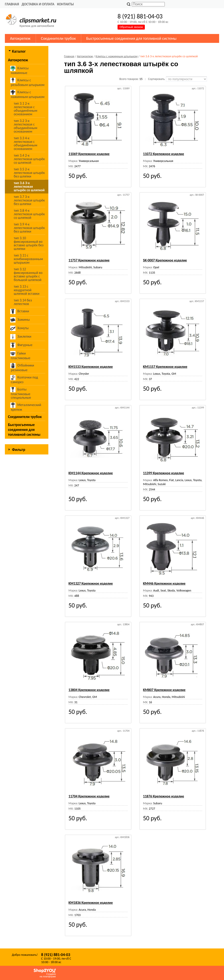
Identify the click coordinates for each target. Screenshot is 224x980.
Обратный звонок (131, 27)
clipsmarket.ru (38, 20)
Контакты (65, 4)
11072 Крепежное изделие (164, 154)
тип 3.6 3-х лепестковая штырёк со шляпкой (29, 186)
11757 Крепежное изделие (89, 260)
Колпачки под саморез (24, 379)
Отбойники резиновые (23, 367)
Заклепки (21, 337)
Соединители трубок (58, 38)
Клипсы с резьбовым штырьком (28, 82)
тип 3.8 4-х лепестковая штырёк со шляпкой (29, 214)
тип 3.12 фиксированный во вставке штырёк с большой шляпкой (28, 274)
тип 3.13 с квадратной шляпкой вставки (27, 290)
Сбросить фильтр (27, 502)
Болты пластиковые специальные (21, 393)
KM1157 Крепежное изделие (165, 367)
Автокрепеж (20, 38)
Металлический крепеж (26, 407)
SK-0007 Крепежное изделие (165, 260)
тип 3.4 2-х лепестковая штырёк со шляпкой (29, 159)
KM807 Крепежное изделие (164, 690)
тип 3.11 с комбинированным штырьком (28, 259)
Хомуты (20, 328)
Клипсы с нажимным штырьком (28, 94)
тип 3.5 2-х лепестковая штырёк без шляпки (29, 173)
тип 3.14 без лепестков (23, 302)
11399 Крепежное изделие (164, 473)
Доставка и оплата (38, 4)
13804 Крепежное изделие (89, 690)
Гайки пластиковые (21, 356)
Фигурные (22, 345)
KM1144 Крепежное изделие (91, 473)
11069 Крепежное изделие (89, 154)
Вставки (20, 311)
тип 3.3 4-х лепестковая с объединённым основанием (26, 143)
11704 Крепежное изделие (89, 796)
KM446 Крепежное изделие (164, 583)
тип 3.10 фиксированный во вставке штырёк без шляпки (29, 243)
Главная (12, 4)
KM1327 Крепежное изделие (91, 583)
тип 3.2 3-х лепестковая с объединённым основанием (26, 126)
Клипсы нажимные (20, 70)
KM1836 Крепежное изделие (91, 903)
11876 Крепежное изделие (164, 796)
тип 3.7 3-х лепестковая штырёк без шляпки (29, 200)
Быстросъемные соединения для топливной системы (131, 38)
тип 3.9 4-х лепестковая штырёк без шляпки (29, 228)
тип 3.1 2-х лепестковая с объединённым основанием (26, 109)
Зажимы (20, 320)
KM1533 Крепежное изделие (91, 367)
